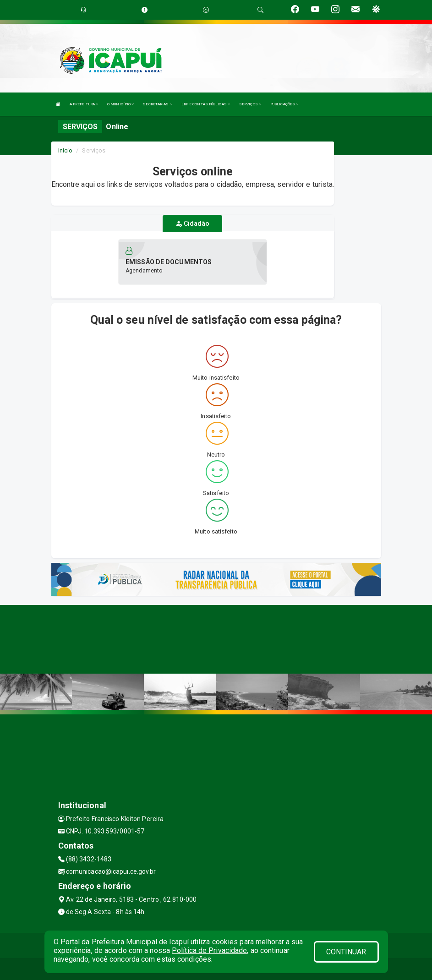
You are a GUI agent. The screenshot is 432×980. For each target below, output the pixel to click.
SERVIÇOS (250, 104)
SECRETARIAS (157, 104)
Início (66, 150)
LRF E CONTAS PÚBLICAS (206, 104)
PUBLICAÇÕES (284, 104)
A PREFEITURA (84, 104)
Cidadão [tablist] (192, 223)
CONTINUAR (346, 952)
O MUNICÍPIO (120, 104)
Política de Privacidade (209, 950)
